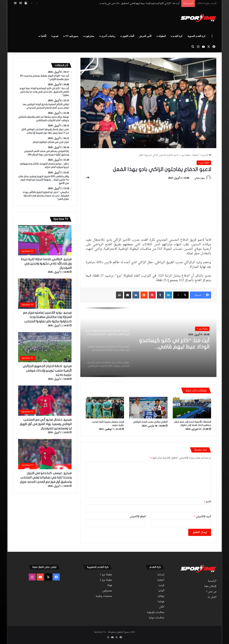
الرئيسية (206, 155)
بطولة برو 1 (185, 155)
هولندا (161, 602)
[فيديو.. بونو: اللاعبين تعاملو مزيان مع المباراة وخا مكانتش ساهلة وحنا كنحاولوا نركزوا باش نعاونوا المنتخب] (45, 294)
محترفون (90, 36)
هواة (110, 586)
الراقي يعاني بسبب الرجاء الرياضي (150, 422)
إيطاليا (161, 596)
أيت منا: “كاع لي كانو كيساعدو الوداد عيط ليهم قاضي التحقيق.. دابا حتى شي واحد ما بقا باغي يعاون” (174, 344)
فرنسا (161, 586)
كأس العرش (145, 36)
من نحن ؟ (211, 592)
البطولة (162, 36)
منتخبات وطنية (104, 596)
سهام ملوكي (199, 178)
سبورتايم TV (72, 36)
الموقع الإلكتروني (138, 517)
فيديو (56, 36)
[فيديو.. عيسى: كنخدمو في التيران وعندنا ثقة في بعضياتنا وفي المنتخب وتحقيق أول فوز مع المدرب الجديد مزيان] (45, 454)
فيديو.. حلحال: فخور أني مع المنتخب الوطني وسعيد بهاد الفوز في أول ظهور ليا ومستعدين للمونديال (46, 424)
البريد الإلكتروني (203, 517)
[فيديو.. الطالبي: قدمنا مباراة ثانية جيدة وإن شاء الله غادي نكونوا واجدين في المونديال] (45, 240)
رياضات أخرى (108, 36)
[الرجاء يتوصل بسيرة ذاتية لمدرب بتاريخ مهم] (105, 408)
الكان (162, 607)
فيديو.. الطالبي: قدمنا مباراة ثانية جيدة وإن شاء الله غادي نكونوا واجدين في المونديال (46, 264)
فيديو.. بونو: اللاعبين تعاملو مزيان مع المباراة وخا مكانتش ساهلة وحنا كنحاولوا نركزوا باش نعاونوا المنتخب (47, 317)
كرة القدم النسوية (197, 36)
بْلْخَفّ (43, 36)
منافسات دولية (156, 618)
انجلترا (161, 580)
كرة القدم (178, 36)
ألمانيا (161, 591)
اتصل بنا (212, 597)
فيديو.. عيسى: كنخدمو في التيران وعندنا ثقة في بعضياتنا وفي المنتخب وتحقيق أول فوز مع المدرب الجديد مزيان (46, 478)
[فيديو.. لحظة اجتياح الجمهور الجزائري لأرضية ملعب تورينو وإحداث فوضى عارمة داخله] (45, 347)
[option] (148, 342)
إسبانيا (161, 575)
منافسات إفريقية (156, 612)
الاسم (208, 502)
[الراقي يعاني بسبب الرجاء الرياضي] (148, 408)
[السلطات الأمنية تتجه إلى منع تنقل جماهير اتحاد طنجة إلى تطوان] (192, 408)
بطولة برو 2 (106, 580)
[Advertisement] (80, 18)
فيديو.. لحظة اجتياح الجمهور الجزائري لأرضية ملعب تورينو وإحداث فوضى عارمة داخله (47, 370)
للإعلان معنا (210, 586)
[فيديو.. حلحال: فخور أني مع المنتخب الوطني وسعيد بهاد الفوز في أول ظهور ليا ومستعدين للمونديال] (45, 401)
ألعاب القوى (128, 36)
